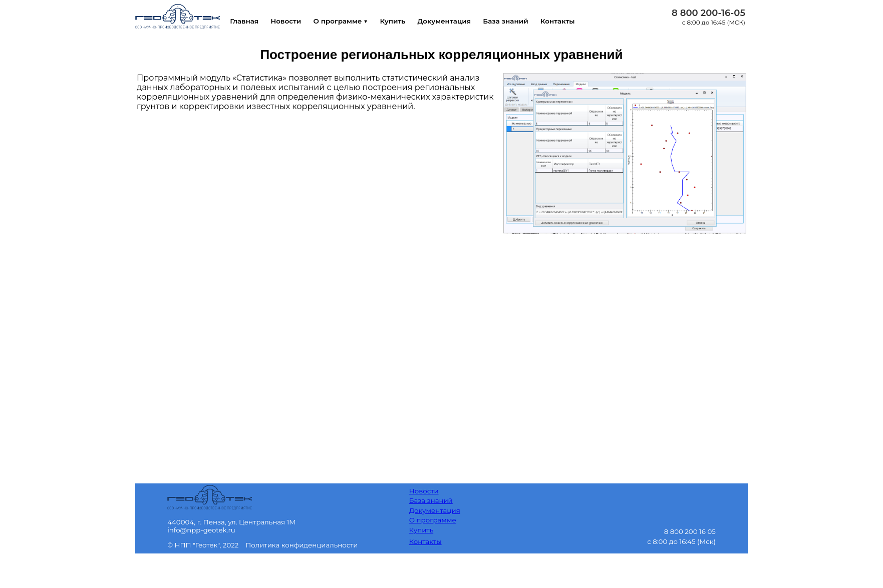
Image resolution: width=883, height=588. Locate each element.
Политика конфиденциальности (302, 545)
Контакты (573, 21)
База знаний (519, 21)
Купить (400, 21)
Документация (455, 21)
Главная (245, 21)
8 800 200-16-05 (708, 13)
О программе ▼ (346, 21)
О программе (433, 520)
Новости (289, 21)
